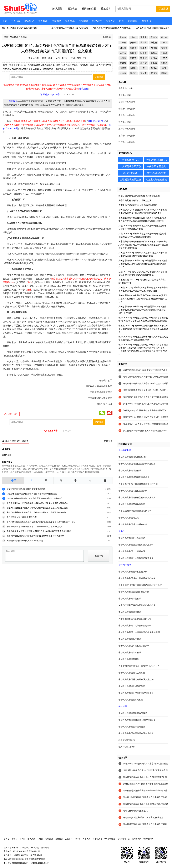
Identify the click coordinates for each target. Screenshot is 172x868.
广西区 (164, 53)
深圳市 (164, 73)
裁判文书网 (136, 839)
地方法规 (29, 21)
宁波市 (143, 73)
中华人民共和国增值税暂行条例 (133, 457)
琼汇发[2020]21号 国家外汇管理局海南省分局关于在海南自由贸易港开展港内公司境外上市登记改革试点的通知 (143, 329)
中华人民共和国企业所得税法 (132, 538)
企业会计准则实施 (127, 115)
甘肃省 (123, 63)
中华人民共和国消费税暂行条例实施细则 (137, 498)
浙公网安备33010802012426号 (16, 863)
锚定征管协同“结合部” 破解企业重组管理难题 (26, 489)
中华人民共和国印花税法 (130, 599)
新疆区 (164, 63)
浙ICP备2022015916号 (40, 863)
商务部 (22, 839)
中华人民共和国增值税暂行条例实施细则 (137, 464)
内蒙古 (133, 63)
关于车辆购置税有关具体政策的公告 (135, 511)
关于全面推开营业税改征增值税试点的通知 (138, 484)
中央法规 (16, 21)
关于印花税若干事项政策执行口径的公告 (137, 605)
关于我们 (15, 848)
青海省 (154, 63)
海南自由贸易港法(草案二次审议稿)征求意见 (143, 818)
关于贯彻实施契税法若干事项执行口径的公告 (139, 666)
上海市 (133, 37)
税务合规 (70, 21)
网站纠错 (45, 848)
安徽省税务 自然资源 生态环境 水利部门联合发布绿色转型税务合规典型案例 (39, 531)
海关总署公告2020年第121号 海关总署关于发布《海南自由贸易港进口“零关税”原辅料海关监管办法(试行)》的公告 (143, 264)
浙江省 (123, 48)
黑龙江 (154, 53)
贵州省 (154, 58)
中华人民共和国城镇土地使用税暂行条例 (137, 578)
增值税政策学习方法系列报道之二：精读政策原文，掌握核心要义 (34, 527)
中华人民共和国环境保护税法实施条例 (136, 693)
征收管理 (123, 706)
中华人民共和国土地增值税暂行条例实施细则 (139, 632)
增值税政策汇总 (130, 160)
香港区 (133, 68)
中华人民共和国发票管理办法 (132, 727)
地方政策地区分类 (156, 173)
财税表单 (133, 21)
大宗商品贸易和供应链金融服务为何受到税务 (112, 28)
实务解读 (43, 21)
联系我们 (35, 848)
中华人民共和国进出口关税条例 (133, 524)
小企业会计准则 (126, 88)
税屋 (6, 37)
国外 (164, 68)
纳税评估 (97, 21)
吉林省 (143, 43)
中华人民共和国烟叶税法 (130, 653)
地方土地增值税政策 (156, 180)
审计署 (78, 839)
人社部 (40, 839)
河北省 (164, 37)
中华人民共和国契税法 (129, 659)
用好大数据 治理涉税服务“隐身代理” (22, 28)
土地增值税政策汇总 (130, 180)
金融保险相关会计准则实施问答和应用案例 (25, 541)
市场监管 (49, 839)
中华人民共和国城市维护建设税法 (134, 592)
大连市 (123, 73)
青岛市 (133, 73)
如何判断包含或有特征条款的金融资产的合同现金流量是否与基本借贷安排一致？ (41, 522)
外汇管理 (87, 839)
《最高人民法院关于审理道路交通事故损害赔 (69, 28)
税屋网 (7, 848)
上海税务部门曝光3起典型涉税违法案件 (153, 28)
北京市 (123, 37)
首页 (5, 21)
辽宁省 (123, 53)
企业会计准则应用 (127, 102)
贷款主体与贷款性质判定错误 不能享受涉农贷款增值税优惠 (32, 494)
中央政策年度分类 (156, 166)
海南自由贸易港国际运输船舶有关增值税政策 (139, 196)
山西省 (143, 63)
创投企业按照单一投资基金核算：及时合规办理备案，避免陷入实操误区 (37, 503)
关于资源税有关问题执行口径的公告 (135, 619)
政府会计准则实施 (127, 142)
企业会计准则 (125, 95)
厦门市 (154, 73)
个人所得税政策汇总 (130, 166)
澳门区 (154, 68)
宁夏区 (164, 58)
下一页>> (67, 431)
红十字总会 (97, 839)
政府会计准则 (125, 122)
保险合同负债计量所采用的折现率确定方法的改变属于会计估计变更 (35, 536)
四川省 (154, 48)
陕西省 (133, 58)
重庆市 (143, 37)
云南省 (123, 58)
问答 (122, 21)
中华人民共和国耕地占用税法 (132, 673)
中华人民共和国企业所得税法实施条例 (136, 545)
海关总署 (59, 839)
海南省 (24, 37)
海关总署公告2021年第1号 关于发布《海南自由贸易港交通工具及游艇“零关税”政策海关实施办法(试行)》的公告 (143, 299)
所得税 (122, 531)
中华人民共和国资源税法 (130, 612)
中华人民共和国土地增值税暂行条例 (135, 626)
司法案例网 (148, 839)
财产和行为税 (125, 565)
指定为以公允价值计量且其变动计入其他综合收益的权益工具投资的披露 (37, 508)
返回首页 (107, 37)
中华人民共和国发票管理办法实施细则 (136, 733)
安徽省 (133, 43)
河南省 (164, 48)
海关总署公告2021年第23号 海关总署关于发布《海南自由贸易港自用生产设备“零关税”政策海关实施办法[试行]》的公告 (142, 310)
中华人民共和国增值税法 (130, 471)
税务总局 (31, 839)
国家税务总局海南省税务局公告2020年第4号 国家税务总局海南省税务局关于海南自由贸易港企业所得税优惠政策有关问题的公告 (143, 245)
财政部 (14, 839)
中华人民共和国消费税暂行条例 (133, 491)
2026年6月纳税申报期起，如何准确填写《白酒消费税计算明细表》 (35, 498)
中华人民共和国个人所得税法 (132, 551)
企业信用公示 (124, 839)
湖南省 (143, 53)
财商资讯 (146, 21)
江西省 (133, 53)
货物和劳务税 (125, 450)
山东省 (143, 48)
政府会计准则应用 (127, 129)
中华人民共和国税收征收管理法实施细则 (137, 720)
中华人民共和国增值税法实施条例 (134, 477)
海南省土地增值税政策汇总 (135, 811)
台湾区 (143, 68)
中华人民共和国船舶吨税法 (131, 700)
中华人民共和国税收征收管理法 (133, 713)
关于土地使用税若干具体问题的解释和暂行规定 (140, 585)
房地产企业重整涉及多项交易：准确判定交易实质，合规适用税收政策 (36, 512)
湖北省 (154, 43)
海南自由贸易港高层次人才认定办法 (135, 201)
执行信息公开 (110, 839)
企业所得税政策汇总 (156, 160)
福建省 (123, 68)
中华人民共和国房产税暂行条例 (133, 572)
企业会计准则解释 (127, 109)
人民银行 (69, 839)
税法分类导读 (130, 173)
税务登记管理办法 (127, 740)
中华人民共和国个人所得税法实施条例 (136, 558)
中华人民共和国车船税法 (130, 639)
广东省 (123, 43)
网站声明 (25, 848)
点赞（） (13, 414)
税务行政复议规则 (127, 747)
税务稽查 (83, 21)
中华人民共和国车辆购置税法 (132, 504)
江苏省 (133, 48)
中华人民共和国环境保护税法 (132, 686)
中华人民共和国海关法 (129, 518)
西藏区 (164, 43)
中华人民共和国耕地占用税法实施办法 (136, 679)
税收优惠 (56, 21)
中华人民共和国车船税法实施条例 (134, 646)
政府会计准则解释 (127, 136)
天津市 (154, 37)
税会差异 (110, 21)
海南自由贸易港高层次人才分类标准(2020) (138, 205)
